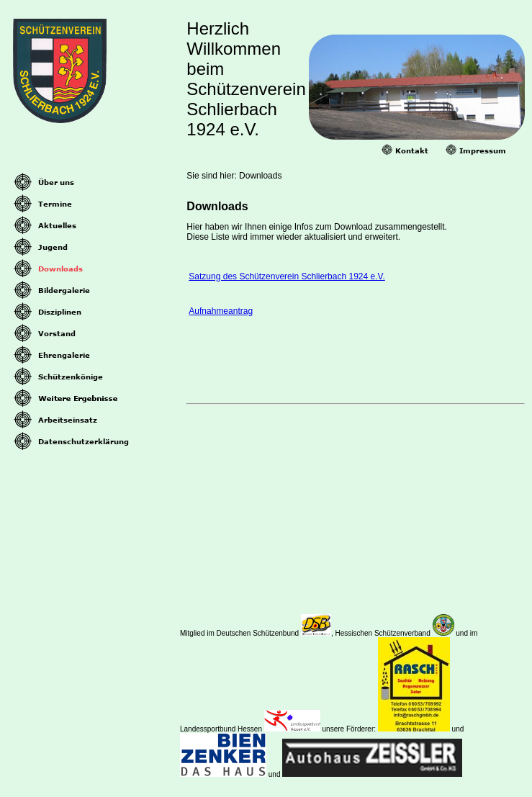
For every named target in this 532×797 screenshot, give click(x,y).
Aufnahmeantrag (221, 311)
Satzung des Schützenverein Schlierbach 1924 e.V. (287, 276)
